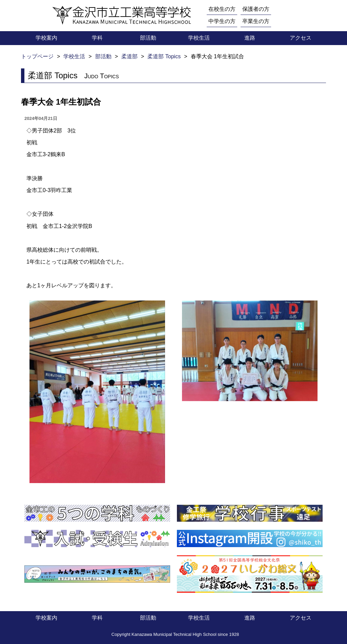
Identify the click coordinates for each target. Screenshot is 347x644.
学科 (97, 38)
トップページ (37, 56)
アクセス (301, 38)
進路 (250, 38)
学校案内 (46, 38)
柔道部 (129, 56)
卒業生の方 (256, 21)
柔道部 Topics (164, 56)
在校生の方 (222, 9)
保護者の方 (256, 9)
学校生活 (199, 38)
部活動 (148, 38)
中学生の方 (222, 21)
